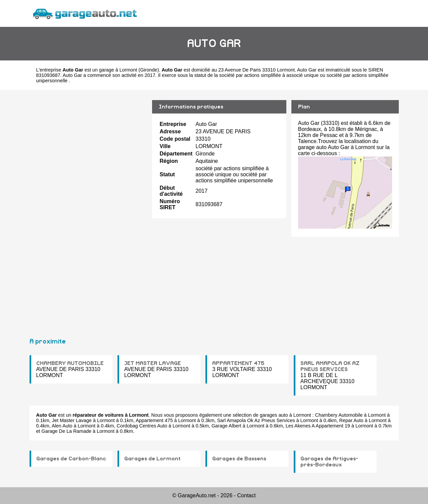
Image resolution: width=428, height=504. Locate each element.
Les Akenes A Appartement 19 (318, 426)
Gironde (149, 70)
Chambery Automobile (339, 415)
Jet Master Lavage (72, 420)
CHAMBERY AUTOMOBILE (70, 363)
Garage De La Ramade (67, 431)
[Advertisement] (88, 211)
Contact (247, 495)
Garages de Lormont (152, 459)
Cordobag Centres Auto (142, 426)
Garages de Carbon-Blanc (71, 459)
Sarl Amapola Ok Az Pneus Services (256, 420)
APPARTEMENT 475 (238, 363)
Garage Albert (226, 426)
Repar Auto (351, 420)
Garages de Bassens (239, 459)
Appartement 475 (154, 420)
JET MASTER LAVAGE (153, 363)
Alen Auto (62, 426)
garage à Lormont (118, 70)
